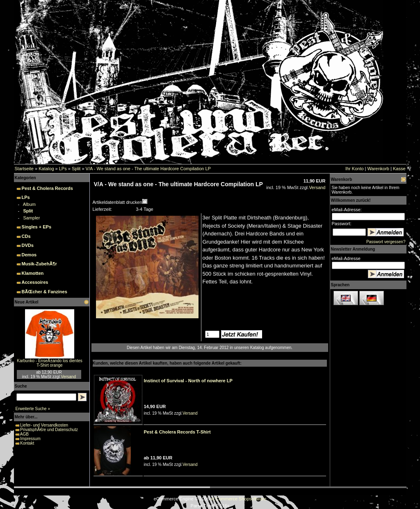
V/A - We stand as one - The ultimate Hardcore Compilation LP (148, 169)
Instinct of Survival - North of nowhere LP (188, 381)
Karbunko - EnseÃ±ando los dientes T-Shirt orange (49, 363)
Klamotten (33, 273)
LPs (63, 169)
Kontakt (27, 443)
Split (76, 169)
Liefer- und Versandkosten (44, 425)
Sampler (31, 218)
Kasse (399, 169)
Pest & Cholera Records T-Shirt (177, 432)
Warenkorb (378, 169)
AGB (24, 434)
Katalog (46, 169)
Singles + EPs (37, 227)
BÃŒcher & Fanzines (45, 292)
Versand (68, 377)
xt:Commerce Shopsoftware (239, 499)
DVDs (28, 245)
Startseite (24, 169)
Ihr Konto (355, 169)
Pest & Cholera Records (47, 188)
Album (29, 204)
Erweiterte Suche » (33, 409)
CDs (26, 236)
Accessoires (35, 282)
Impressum (30, 439)
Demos (29, 255)
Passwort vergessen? (386, 242)
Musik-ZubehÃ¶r (39, 264)
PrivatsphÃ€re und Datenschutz (49, 430)
